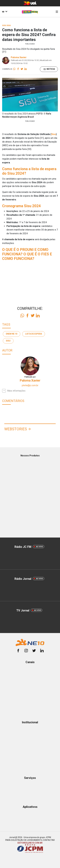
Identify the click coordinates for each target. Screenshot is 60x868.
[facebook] (18, 651)
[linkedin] (42, 651)
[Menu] (57, 12)
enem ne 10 (12, 334)
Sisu (54, 134)
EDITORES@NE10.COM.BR (30, 843)
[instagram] (26, 651)
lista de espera (34, 334)
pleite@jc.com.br (30, 385)
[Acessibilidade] (4, 12)
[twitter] (34, 651)
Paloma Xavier (19, 57)
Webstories (16, 429)
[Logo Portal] (30, 12)
